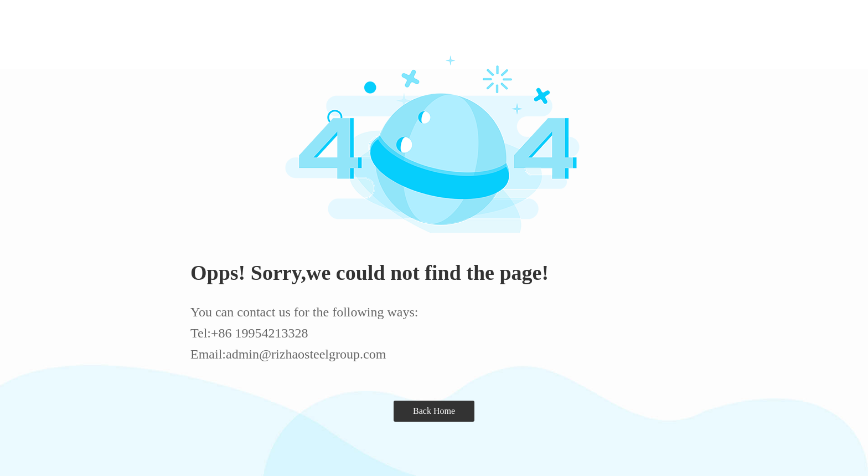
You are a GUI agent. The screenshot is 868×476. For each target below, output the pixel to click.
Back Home (434, 411)
